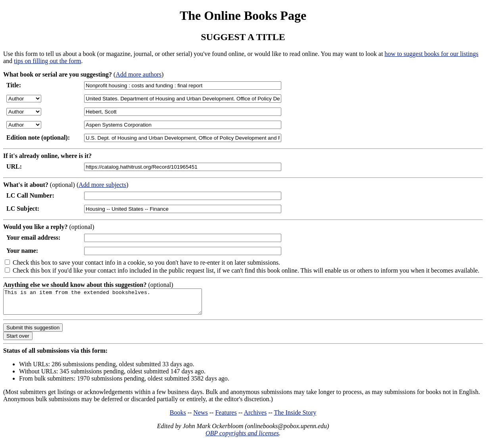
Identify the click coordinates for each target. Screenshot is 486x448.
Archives (255, 417)
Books (178, 417)
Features (226, 417)
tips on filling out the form (47, 61)
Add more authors (138, 74)
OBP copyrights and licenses (242, 438)
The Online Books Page (243, 15)
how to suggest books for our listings (431, 54)
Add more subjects (102, 185)
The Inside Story (295, 417)
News (200, 417)
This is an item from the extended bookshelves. (114, 304)
